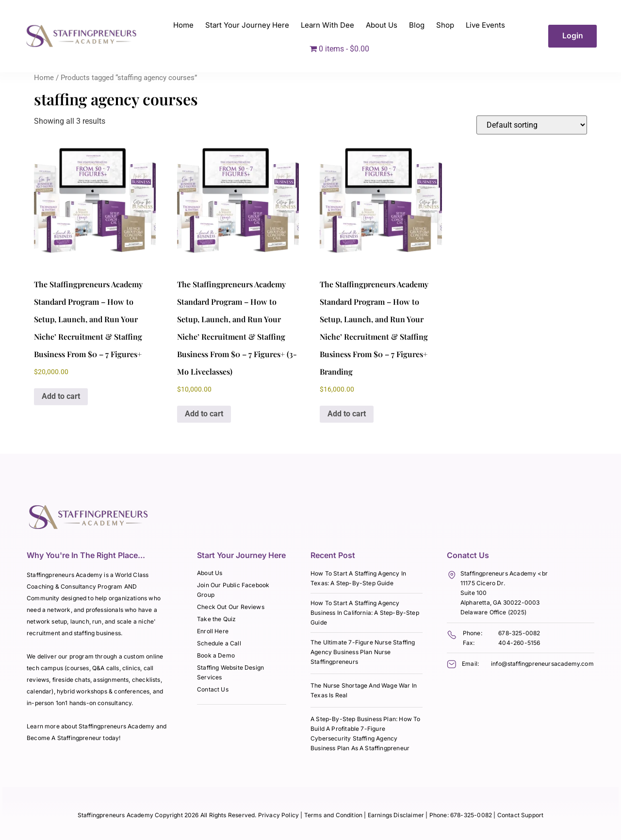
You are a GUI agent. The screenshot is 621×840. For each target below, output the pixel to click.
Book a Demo (216, 655)
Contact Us (213, 689)
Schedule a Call (219, 643)
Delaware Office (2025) (493, 612)
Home (183, 25)
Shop (445, 25)
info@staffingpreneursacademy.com (542, 664)
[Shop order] (532, 125)
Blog (417, 25)
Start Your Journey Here (247, 25)
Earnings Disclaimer (397, 815)
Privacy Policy (279, 815)
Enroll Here (213, 631)
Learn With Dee (327, 25)
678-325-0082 (519, 633)
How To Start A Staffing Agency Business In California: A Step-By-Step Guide (365, 613)
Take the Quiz (216, 619)
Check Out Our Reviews (231, 607)
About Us (382, 25)
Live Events (485, 25)
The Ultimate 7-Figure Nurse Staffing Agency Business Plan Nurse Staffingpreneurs (363, 652)
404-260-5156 (519, 643)
